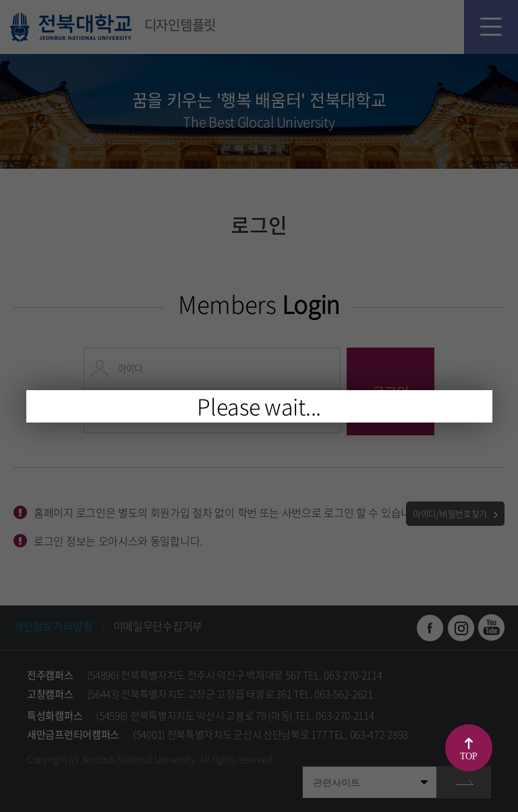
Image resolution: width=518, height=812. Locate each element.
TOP (468, 756)
